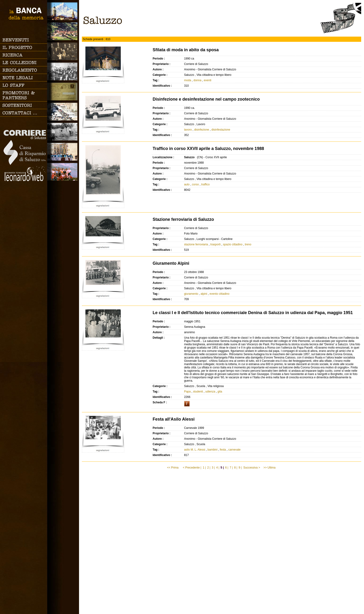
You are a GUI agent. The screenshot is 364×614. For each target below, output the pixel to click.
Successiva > (252, 468)
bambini (213, 450)
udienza (210, 392)
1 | (204, 468)
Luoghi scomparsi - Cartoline (63, 92)
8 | (236, 468)
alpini (204, 294)
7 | (231, 468)
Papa (187, 392)
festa (223, 450)
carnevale (234, 450)
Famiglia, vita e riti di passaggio (63, 51)
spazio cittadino (233, 244)
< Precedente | (192, 468)
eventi (208, 80)
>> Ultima (270, 468)
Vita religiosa (63, 152)
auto (187, 184)
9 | (240, 468)
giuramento (191, 294)
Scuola (63, 71)
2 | (209, 468)
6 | (227, 468)
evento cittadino (219, 294)
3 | (213, 468)
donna (197, 80)
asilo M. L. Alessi (195, 450)
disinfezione (202, 130)
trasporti (215, 244)
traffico (205, 184)
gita (220, 392)
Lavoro (63, 132)
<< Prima (173, 468)
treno (248, 244)
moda (188, 80)
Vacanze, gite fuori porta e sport (63, 172)
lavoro (188, 130)
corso (195, 184)
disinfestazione (221, 130)
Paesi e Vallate (63, 31)
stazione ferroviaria (196, 244)
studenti (198, 392)
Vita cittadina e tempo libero (63, 112)
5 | (222, 467)
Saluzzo (63, 11)
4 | (218, 468)
